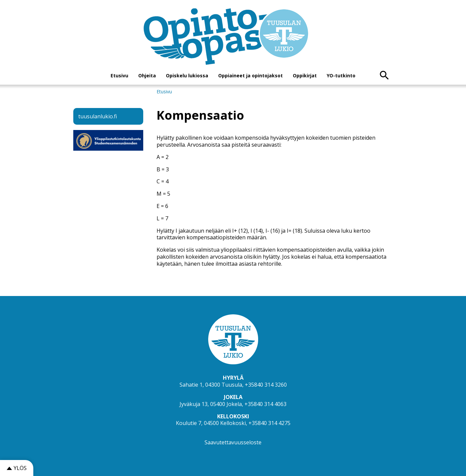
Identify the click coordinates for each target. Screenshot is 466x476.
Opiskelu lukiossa (187, 75)
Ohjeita (147, 75)
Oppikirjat (305, 75)
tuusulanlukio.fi (98, 116)
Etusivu (119, 75)
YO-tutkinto (341, 75)
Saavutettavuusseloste (233, 442)
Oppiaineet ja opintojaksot (250, 75)
